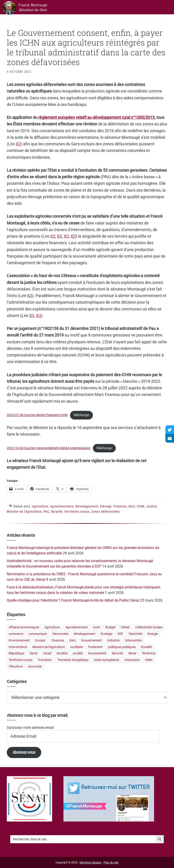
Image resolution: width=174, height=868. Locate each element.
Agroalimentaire (62, 506)
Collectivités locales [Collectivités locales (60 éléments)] (149, 628)
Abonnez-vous (24, 752)
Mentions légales (91, 862)
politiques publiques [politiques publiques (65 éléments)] (122, 647)
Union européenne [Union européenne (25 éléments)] (106, 660)
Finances (120, 506)
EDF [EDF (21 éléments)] (120, 634)
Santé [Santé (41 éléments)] (34, 654)
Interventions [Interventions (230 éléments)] (18, 647)
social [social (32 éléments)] (47, 654)
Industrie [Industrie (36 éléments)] (113, 640)
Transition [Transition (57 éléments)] (45, 660)
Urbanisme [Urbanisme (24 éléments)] (132, 660)
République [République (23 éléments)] (16, 654)
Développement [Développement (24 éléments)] (85, 634)
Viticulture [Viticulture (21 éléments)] (16, 667)
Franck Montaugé (33, 5)
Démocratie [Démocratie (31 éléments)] (60, 634)
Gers (132, 506)
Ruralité (57, 512)
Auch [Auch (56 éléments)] (97, 628)
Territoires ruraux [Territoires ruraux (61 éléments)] (21, 660)
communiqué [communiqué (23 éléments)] (38, 634)
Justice (152, 506)
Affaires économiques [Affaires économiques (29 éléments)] (24, 628)
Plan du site (111, 862)
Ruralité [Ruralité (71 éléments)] (146, 647)
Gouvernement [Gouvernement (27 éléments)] (92, 640)
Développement (87, 506)
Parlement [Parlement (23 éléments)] (95, 647)
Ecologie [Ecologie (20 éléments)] (106, 634)
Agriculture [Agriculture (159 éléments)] (52, 628)
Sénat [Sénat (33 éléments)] (132, 654)
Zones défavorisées (106, 512)
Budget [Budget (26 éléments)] (110, 628)
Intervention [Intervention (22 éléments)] (134, 640)
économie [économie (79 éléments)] (35, 667)
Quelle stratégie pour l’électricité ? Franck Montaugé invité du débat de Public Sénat (73, 600)
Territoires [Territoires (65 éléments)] (149, 654)
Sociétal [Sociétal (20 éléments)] (62, 654)
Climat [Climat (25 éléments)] (125, 628)
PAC (46, 512)
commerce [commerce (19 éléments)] (16, 634)
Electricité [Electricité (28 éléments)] (135, 634)
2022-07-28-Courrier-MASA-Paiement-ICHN (37, 415)
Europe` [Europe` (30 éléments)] (41, 640)
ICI (18, 144)
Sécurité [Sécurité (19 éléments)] (117, 654)
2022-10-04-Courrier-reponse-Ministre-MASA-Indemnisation (49, 448)
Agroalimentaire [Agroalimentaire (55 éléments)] (76, 628)
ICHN (141, 506)
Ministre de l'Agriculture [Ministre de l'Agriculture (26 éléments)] (49, 647)
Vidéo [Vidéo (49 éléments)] (149, 660)
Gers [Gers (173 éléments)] (73, 640)
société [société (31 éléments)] (78, 654)
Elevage (106, 506)
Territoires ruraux (77, 512)
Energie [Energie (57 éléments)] (153, 634)
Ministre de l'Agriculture (24, 512)
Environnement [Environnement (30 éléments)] (19, 640)
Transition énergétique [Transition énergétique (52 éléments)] (73, 660)
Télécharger (81, 415)
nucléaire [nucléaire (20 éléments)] (77, 647)
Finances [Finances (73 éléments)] (58, 640)
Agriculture (40, 506)
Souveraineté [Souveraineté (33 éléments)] (97, 654)
